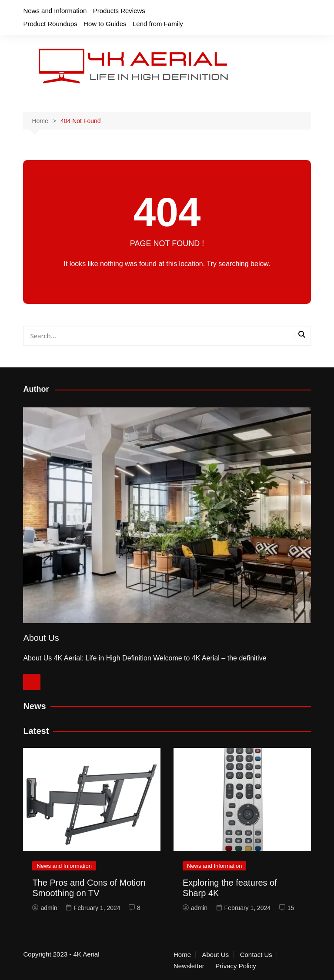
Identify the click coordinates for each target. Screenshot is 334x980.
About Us (215, 955)
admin (45, 908)
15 (287, 908)
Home (182, 955)
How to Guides (105, 24)
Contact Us (256, 955)
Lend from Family (158, 24)
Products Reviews (119, 11)
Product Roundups (50, 24)
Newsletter (189, 966)
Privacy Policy (235, 966)
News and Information (55, 11)
